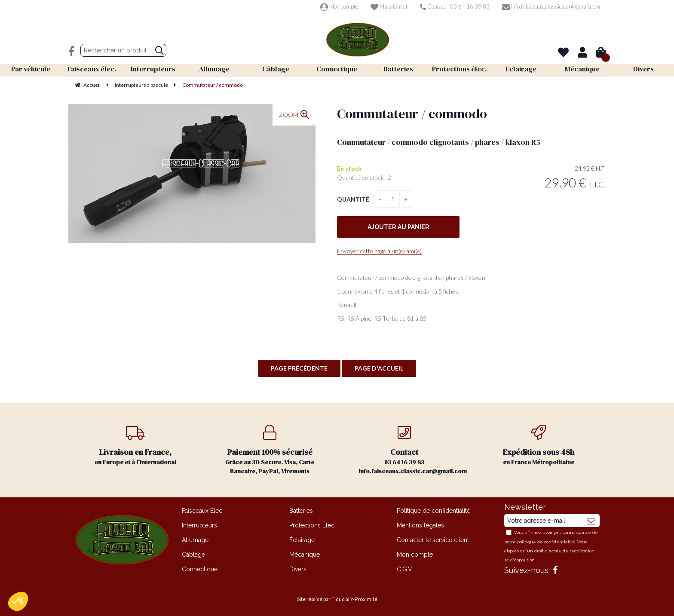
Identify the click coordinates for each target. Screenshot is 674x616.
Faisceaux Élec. (203, 511)
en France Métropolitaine (539, 446)
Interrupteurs (199, 525)
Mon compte (339, 6)
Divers (298, 569)
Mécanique (305, 555)
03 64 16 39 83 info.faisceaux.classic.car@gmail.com (413, 450)
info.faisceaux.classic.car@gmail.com (551, 6)
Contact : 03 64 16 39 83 (455, 6)
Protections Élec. (312, 525)
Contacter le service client (433, 540)
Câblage (193, 555)
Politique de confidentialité (434, 511)
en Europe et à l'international (136, 446)
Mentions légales (420, 525)
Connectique (200, 569)
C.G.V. (405, 569)
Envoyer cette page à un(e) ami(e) (379, 251)
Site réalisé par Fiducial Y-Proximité (337, 599)
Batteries (301, 511)
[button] (18, 601)
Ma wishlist (389, 6)
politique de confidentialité (546, 542)
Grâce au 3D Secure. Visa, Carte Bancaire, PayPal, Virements (270, 450)
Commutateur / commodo (412, 114)
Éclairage (302, 540)
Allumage (195, 540)
